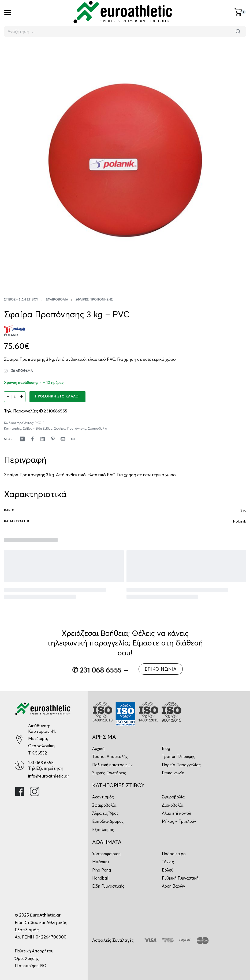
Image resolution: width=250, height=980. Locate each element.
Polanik (240, 521)
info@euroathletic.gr (48, 776)
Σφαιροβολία (57, 300)
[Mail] (63, 439)
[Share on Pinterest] (53, 439)
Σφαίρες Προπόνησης (94, 300)
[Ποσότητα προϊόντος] (15, 397)
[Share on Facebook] (32, 439)
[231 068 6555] (19, 765)
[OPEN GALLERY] (125, 164)
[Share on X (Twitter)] (22, 439)
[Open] (8, 12)
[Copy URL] (73, 439)
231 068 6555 (41, 763)
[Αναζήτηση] (238, 31)
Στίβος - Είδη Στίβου (21, 300)
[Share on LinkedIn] (43, 439)
